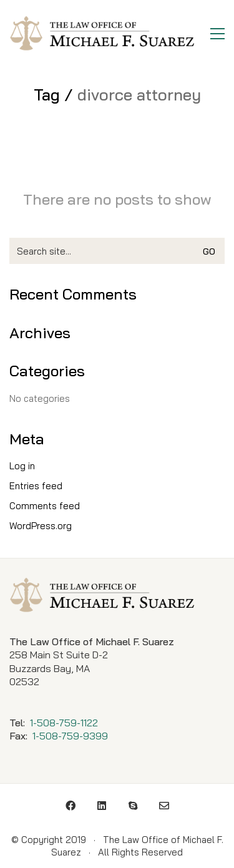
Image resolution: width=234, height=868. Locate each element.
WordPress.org (41, 526)
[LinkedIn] (102, 806)
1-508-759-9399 (70, 736)
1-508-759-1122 (64, 723)
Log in (22, 466)
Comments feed (45, 506)
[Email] (164, 806)
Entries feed (36, 486)
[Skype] (133, 806)
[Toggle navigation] (217, 34)
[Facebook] (71, 806)
